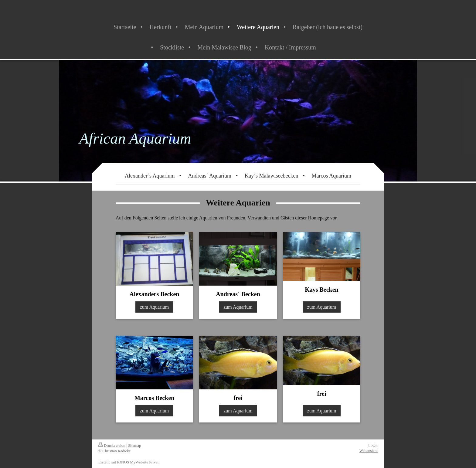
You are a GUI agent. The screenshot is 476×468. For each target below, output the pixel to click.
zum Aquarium (155, 307)
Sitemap (135, 445)
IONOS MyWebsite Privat (138, 462)
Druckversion (112, 445)
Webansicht (369, 451)
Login (373, 445)
